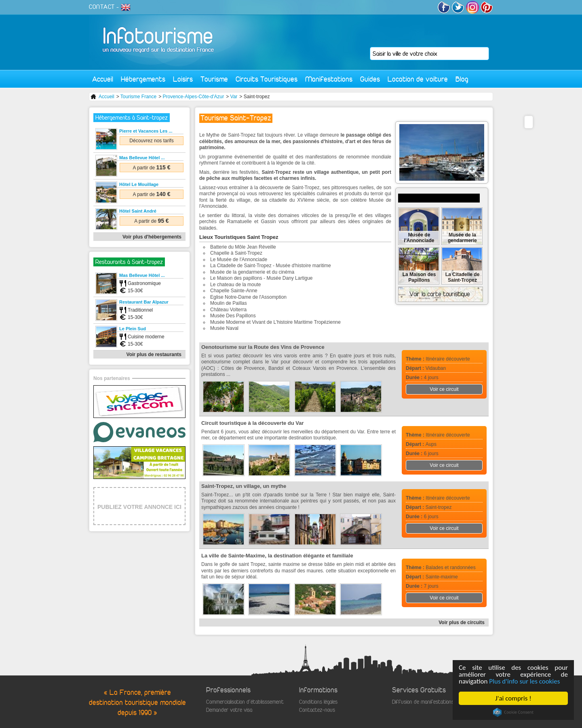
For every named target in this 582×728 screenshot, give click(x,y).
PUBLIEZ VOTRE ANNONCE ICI (139, 507)
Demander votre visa (229, 710)
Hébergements (143, 79)
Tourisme (214, 79)
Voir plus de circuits (462, 622)
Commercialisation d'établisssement (245, 702)
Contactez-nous (317, 710)
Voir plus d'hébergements (152, 237)
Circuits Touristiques (267, 79)
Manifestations (329, 79)
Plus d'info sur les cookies (525, 681)
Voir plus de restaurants (154, 355)
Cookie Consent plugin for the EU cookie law (513, 712)
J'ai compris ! (513, 698)
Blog (462, 79)
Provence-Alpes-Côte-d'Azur (194, 97)
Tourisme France (138, 97)
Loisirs (183, 79)
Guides (370, 79)
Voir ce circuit (444, 389)
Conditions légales (318, 702)
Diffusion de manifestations (423, 702)
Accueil (103, 79)
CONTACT (102, 7)
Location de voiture (418, 79)
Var (234, 97)
